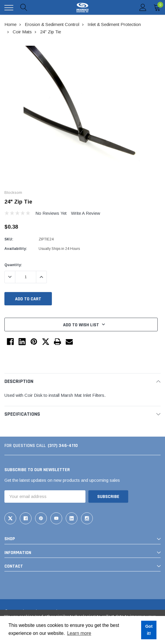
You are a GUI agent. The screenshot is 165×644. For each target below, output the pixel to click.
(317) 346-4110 (63, 446)
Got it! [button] (149, 630)
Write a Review (86, 213)
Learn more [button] (79, 633)
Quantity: (13, 265)
